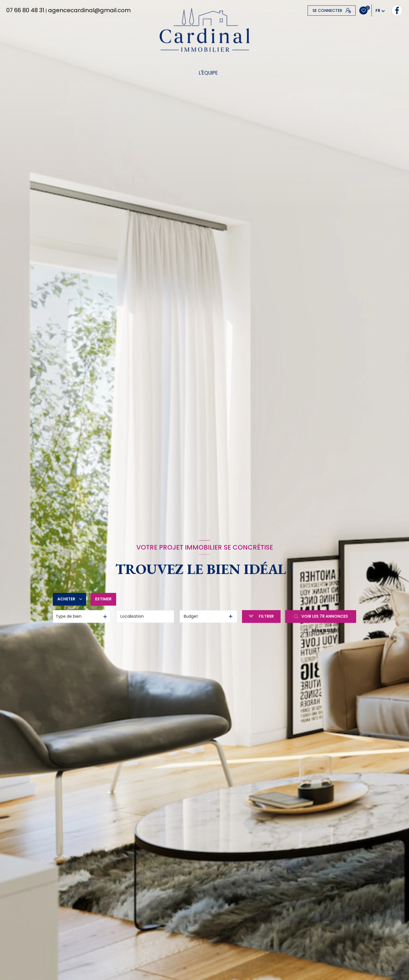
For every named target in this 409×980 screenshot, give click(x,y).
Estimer (103, 599)
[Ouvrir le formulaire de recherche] (261, 616)
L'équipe (208, 73)
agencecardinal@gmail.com (89, 10)
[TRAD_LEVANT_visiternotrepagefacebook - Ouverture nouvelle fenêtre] (313, 10)
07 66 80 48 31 (25, 10)
